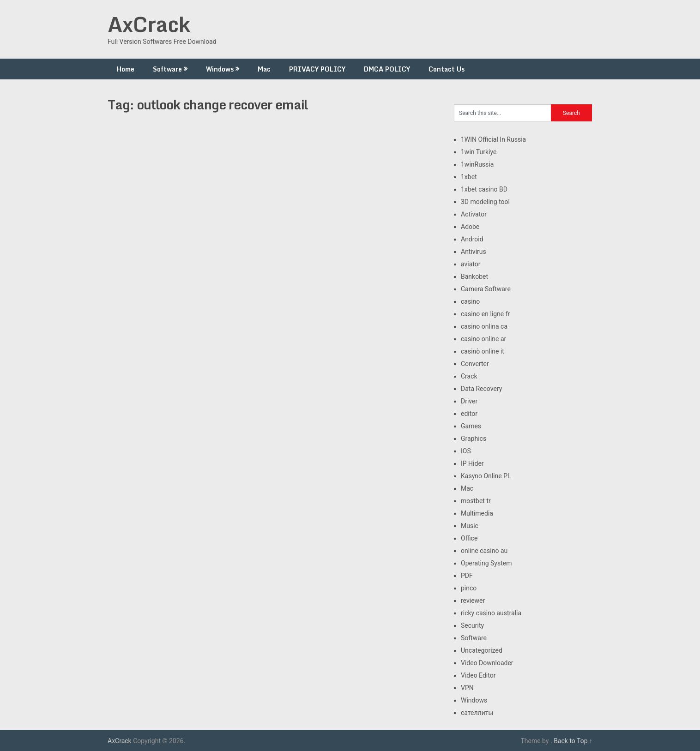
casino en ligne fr (485, 314)
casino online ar (483, 339)
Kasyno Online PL (486, 476)
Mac (264, 69)
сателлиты (477, 713)
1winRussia (477, 164)
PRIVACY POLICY (317, 69)
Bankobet (474, 276)
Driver (469, 401)
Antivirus (474, 252)
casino (470, 301)
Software (167, 69)
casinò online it (483, 351)
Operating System (486, 563)
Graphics (474, 439)
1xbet (469, 177)
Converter (475, 364)
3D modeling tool (485, 202)
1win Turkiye (479, 152)
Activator (474, 214)
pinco (469, 588)
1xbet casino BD (484, 189)
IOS (466, 451)
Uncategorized (482, 650)
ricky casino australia (491, 613)
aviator (471, 264)
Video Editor (478, 675)
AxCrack (149, 24)
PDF (467, 576)
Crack (469, 376)
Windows (220, 69)
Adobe (470, 227)
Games (471, 426)
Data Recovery (481, 389)
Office (469, 538)
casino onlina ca (484, 326)
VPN (467, 688)
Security (472, 625)
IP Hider (472, 463)
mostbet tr (476, 501)
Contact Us (447, 69)
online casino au (484, 551)
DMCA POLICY (387, 69)
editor (469, 414)
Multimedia (477, 513)
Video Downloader (487, 663)
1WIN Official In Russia (493, 139)
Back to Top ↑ (573, 741)
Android (472, 239)
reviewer (473, 601)
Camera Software (486, 289)
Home (126, 69)
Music (470, 526)
